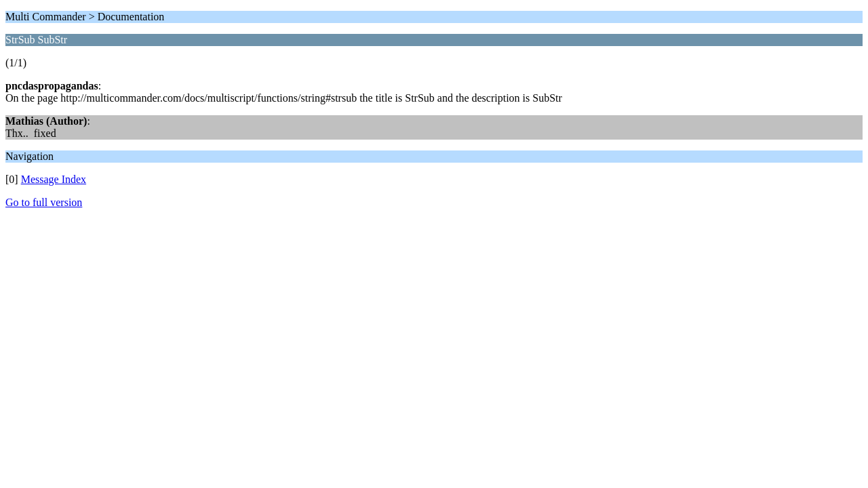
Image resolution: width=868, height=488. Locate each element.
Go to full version (44, 202)
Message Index (54, 179)
